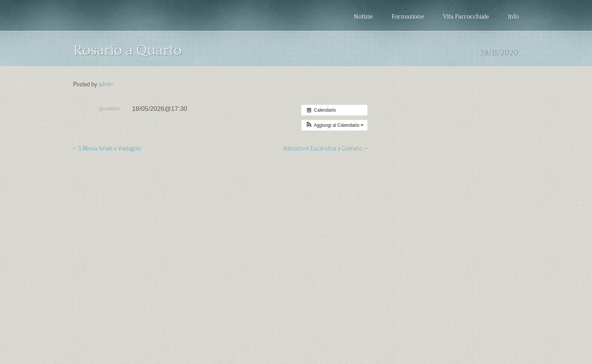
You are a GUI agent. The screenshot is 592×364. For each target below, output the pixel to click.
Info (513, 17)
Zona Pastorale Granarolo (126, 22)
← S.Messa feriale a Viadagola (107, 147)
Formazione (408, 17)
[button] (334, 125)
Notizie (363, 17)
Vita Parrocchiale (466, 17)
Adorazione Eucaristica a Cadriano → (325, 147)
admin (106, 83)
